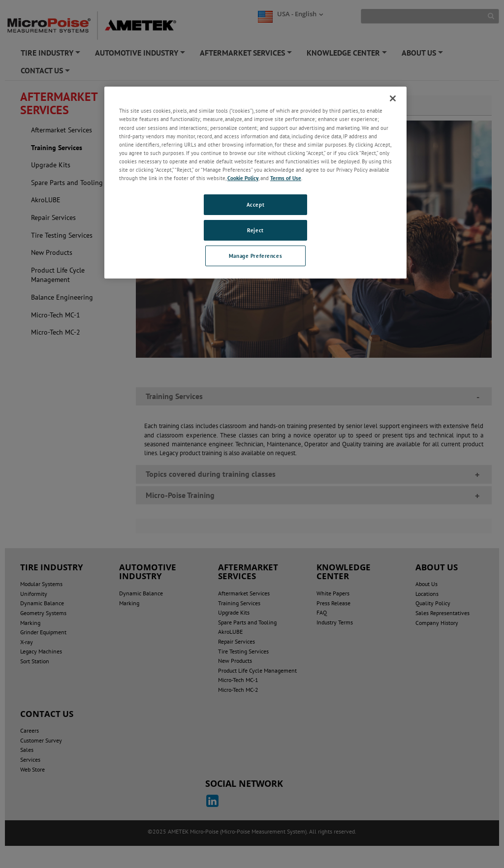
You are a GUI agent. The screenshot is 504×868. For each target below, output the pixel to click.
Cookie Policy (243, 178)
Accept (255, 204)
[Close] (393, 98)
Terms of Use (286, 178)
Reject (255, 230)
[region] (255, 182)
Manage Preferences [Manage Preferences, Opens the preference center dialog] (255, 256)
